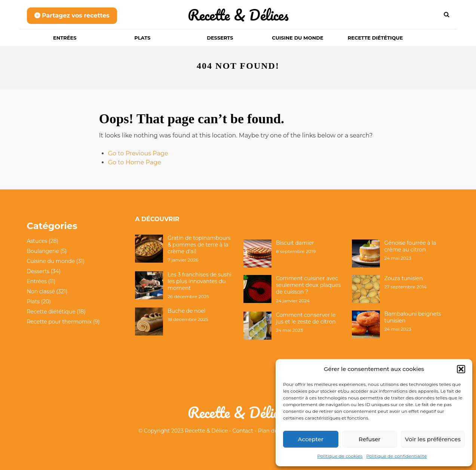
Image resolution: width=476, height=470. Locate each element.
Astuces (37, 241)
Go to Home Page (135, 162)
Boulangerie (43, 251)
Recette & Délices (238, 15)
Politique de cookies (340, 456)
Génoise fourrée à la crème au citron (410, 246)
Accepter (311, 439)
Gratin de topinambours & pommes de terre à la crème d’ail (199, 245)
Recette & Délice (207, 431)
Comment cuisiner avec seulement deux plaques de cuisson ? (308, 285)
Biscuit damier (295, 243)
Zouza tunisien (404, 278)
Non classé (41, 291)
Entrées (65, 38)
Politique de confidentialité (396, 456)
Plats (142, 38)
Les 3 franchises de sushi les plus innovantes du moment (199, 281)
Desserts (220, 38)
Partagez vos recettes (72, 16)
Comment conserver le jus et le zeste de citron (306, 318)
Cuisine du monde (297, 38)
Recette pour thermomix (59, 322)
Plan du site (273, 431)
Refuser (369, 439)
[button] (461, 369)
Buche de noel (186, 311)
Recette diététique (375, 38)
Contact (243, 431)
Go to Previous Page (138, 153)
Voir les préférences (433, 439)
